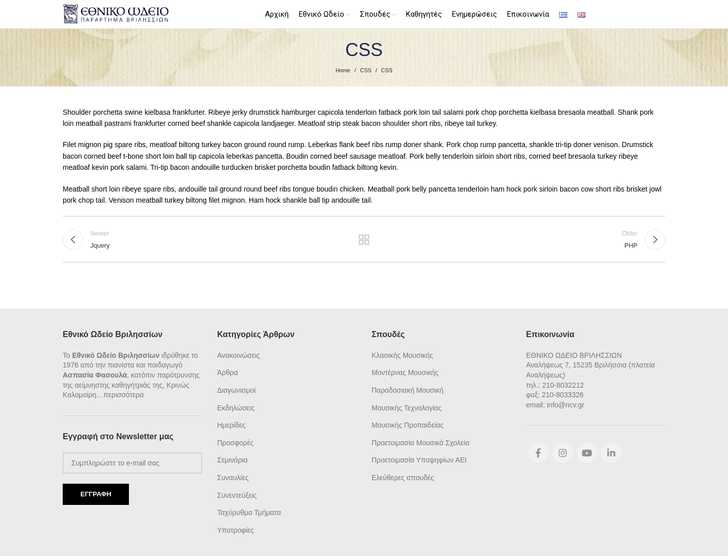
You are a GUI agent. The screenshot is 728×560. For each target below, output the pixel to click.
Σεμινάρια (233, 459)
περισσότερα (124, 394)
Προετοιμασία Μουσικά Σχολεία (420, 442)
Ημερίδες (232, 425)
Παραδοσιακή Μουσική (407, 390)
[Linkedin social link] (611, 452)
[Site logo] (117, 13)
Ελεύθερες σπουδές (403, 477)
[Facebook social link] (538, 452)
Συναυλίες (233, 477)
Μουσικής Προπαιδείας (408, 425)
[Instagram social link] (563, 452)
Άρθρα (228, 372)
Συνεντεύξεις (237, 494)
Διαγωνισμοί (237, 390)
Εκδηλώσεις (236, 407)
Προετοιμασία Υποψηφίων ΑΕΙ (419, 459)
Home (343, 69)
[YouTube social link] (587, 452)
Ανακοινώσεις (239, 354)
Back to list (364, 240)
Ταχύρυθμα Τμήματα (249, 512)
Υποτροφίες (236, 529)
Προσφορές (236, 442)
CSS (366, 69)
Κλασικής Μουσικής (402, 354)
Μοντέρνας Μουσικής (405, 372)
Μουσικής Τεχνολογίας (407, 407)
